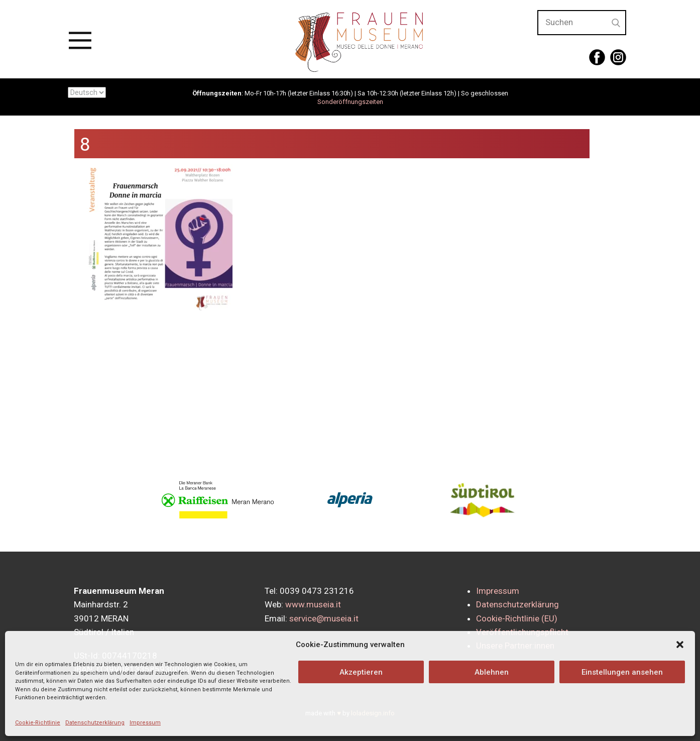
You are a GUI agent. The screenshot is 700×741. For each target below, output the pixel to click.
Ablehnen (492, 672)
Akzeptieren (361, 672)
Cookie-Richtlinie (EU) (517, 618)
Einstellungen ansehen (622, 672)
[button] (680, 645)
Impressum (145, 723)
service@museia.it (324, 618)
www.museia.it (313, 604)
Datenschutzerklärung (95, 723)
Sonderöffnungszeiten (350, 102)
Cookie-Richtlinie (38, 723)
